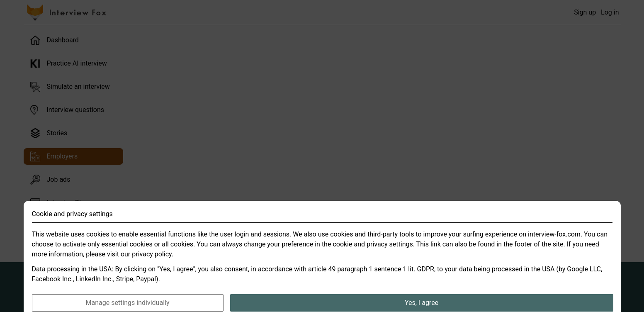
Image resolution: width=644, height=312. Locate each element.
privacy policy (152, 262)
